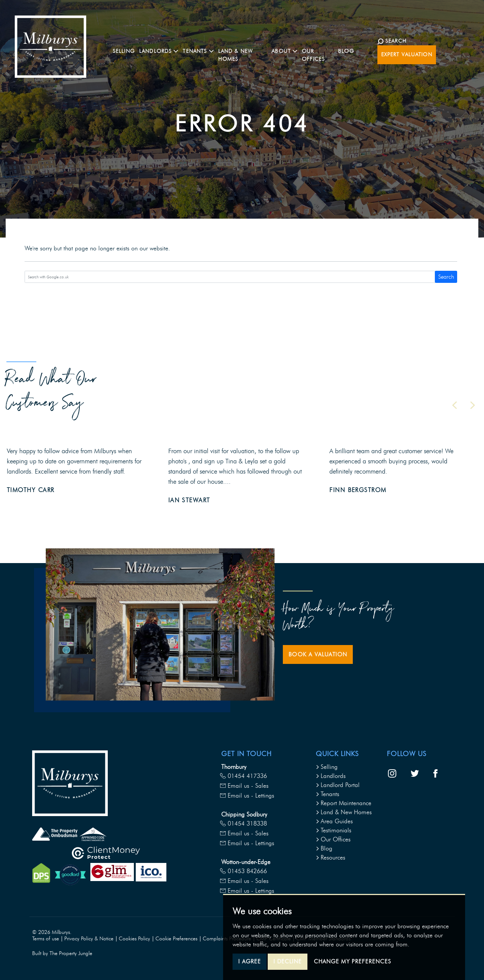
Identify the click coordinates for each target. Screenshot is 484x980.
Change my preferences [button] (352, 961)
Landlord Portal (338, 785)
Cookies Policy (134, 939)
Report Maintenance (344, 803)
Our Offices (328, 52)
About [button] (293, 52)
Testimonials (334, 830)
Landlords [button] (158, 52)
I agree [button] (250, 961)
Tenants (327, 794)
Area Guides (334, 821)
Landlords (331, 776)
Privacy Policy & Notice (89, 939)
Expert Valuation (440, 52)
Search (446, 277)
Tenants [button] (198, 52)
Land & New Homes (247, 52)
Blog (360, 52)
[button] (455, 405)
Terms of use (46, 939)
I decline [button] (288, 961)
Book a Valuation (318, 654)
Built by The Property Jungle (62, 953)
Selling (123, 52)
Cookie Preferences (176, 939)
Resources (330, 857)
